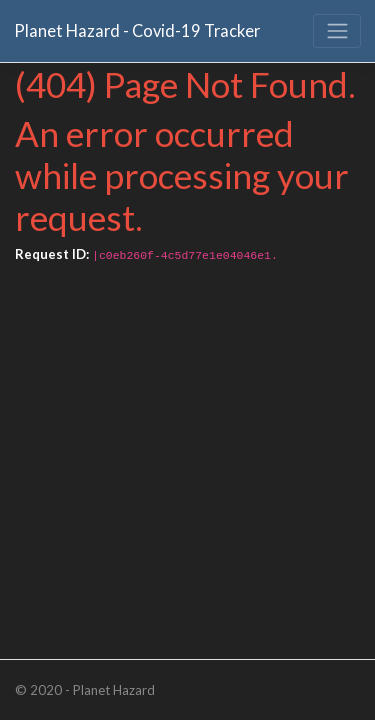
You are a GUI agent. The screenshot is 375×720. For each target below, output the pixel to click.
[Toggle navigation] (337, 31)
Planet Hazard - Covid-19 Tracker (137, 30)
